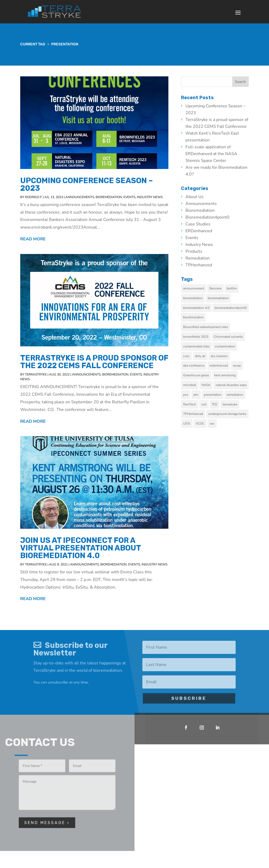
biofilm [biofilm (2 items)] (235, 288)
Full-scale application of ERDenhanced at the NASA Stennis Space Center (214, 154)
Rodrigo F (33, 197)
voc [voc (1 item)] (215, 424)
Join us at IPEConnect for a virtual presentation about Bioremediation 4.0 (81, 548)
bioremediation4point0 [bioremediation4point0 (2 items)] (234, 308)
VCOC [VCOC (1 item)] (203, 424)
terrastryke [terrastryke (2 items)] (233, 404)
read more (33, 239)
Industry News (150, 197)
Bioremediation (109, 197)
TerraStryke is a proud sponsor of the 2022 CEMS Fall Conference (94, 362)
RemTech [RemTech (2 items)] (192, 404)
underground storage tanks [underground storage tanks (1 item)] (230, 414)
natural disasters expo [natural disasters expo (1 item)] (234, 385)
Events (129, 197)
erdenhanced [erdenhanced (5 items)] (222, 366)
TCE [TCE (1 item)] (217, 404)
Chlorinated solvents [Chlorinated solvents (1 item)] (231, 337)
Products (197, 251)
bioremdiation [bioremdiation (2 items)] (196, 298)
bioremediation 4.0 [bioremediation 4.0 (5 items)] (199, 308)
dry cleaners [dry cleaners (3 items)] (222, 356)
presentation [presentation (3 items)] (216, 395)
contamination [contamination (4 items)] (228, 346)
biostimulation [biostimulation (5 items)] (196, 317)
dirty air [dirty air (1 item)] (203, 356)
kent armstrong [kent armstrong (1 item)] (228, 375)
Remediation (200, 258)
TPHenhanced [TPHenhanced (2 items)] (196, 414)
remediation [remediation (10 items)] (238, 395)
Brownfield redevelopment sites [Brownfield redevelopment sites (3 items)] (208, 327)
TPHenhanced (202, 265)
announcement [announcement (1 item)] (196, 288)
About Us (197, 197)
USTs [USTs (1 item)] (190, 424)
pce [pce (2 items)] (188, 395)
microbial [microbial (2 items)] (193, 385)
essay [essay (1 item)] (240, 366)
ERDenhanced (202, 231)
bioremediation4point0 (210, 217)
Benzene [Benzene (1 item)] (218, 288)
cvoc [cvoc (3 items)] (189, 356)
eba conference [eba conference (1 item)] (197, 366)
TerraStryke (36, 374)
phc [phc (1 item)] (199, 395)
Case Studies (201, 224)
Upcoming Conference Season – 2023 (87, 184)
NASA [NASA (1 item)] (209, 385)
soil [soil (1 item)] (207, 404)
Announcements (80, 197)
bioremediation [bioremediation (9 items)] (221, 298)
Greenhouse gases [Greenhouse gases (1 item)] (199, 375)
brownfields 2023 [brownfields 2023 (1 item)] (199, 337)
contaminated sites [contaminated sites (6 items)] (199, 346)
